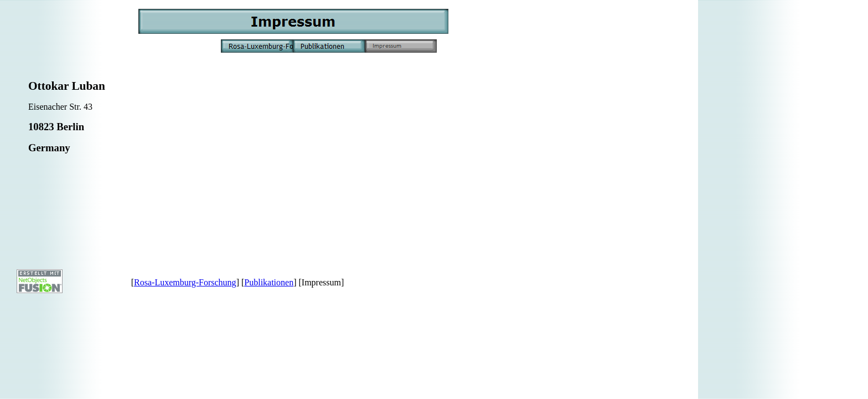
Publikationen (269, 282)
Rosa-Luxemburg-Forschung (185, 282)
